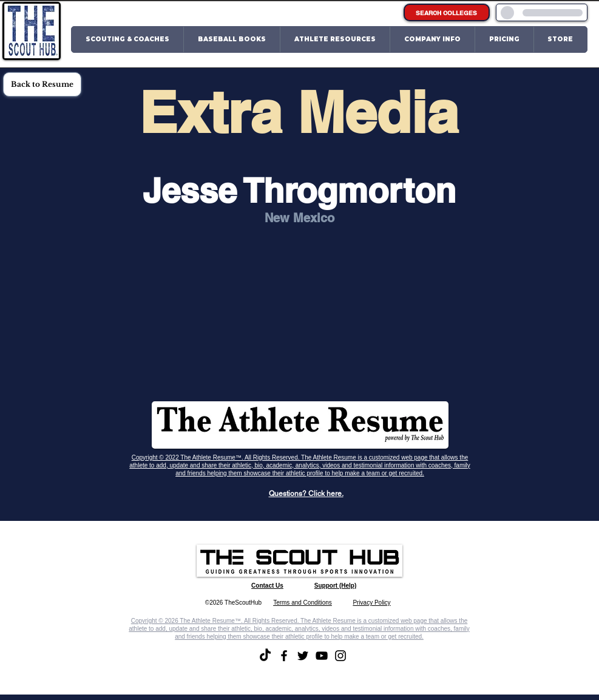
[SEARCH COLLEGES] (447, 12)
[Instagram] (340, 656)
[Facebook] (284, 656)
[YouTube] (322, 656)
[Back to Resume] (42, 84)
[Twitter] (303, 656)
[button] (127, 39)
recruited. (411, 473)
